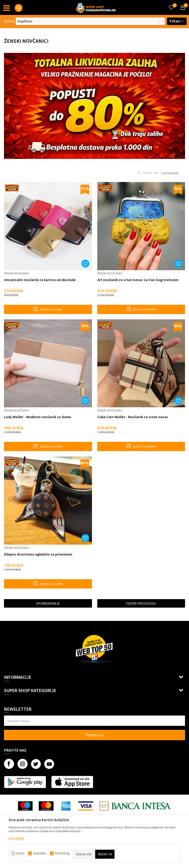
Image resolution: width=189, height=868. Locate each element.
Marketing (62, 853)
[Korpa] (182, 12)
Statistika (40, 853)
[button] (19, 8)
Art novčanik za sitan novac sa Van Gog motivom (138, 280)
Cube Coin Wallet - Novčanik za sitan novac (133, 417)
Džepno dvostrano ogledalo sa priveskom (38, 554)
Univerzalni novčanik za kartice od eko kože (40, 280)
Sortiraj (9, 21)
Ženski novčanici (17, 273)
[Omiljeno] (171, 4)
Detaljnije (16, 838)
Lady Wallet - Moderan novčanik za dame (38, 417)
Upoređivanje (48, 603)
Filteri (177, 21)
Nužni (21, 853)
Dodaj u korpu (48, 309)
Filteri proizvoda (141, 603)
